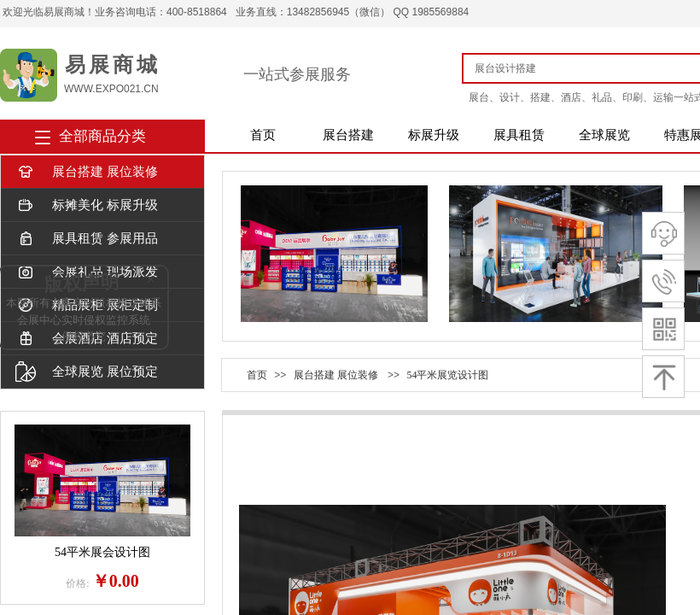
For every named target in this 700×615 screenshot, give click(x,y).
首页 (263, 135)
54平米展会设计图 (102, 552)
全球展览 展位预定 (87, 372)
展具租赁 (519, 135)
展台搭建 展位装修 (87, 172)
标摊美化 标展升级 (87, 205)
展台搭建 (348, 135)
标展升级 (434, 135)
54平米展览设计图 (447, 375)
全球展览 (604, 135)
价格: (77, 583)
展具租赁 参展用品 (87, 239)
